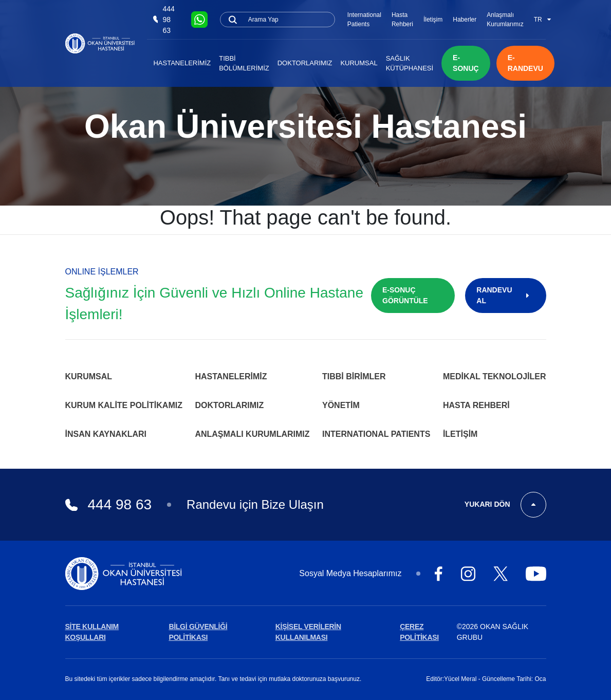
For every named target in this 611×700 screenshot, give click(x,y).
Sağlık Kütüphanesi (410, 63)
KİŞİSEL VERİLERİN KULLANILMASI (308, 632)
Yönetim (341, 405)
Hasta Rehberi (402, 20)
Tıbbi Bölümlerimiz (244, 63)
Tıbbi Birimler (354, 376)
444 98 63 (164, 20)
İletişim (433, 20)
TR (542, 20)
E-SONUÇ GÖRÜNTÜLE (405, 295)
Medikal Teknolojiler (495, 376)
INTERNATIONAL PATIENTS (376, 434)
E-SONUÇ (466, 63)
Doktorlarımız (305, 63)
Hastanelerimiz (182, 63)
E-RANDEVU (525, 63)
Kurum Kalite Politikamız (124, 405)
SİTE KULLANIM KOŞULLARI (92, 632)
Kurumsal (359, 63)
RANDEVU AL (505, 295)
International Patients (364, 20)
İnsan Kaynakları (106, 434)
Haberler (465, 20)
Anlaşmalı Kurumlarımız (505, 20)
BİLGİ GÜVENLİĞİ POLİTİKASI (198, 632)
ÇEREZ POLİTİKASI (419, 632)
